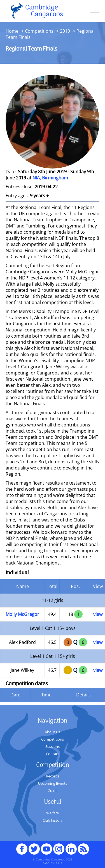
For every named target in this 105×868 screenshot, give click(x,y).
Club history (53, 820)
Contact (53, 754)
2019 (65, 31)
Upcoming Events (53, 783)
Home (12, 31)
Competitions (39, 31)
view (98, 614)
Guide (53, 791)
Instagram (59, 846)
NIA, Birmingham (50, 178)
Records (53, 776)
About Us (53, 732)
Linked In (71, 849)
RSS (83, 846)
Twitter (34, 846)
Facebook (22, 846)
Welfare (53, 813)
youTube (46, 846)
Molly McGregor (22, 614)
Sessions (53, 746)
